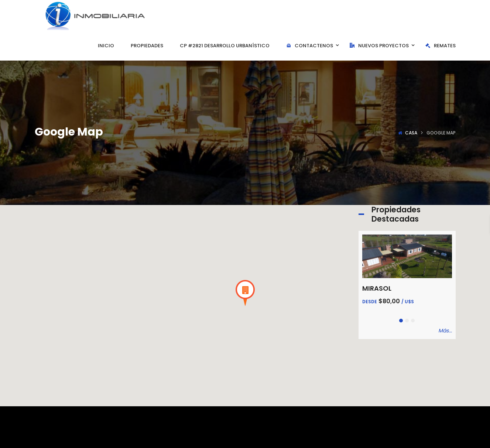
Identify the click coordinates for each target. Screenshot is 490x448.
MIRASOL (377, 288)
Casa (411, 133)
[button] (245, 293)
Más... (445, 331)
